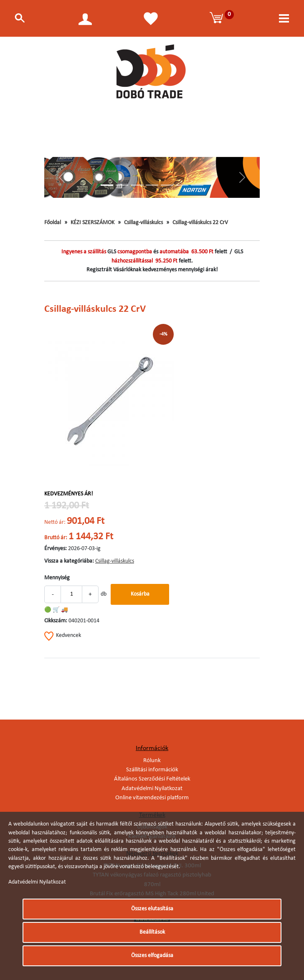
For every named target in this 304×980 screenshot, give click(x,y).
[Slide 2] (122, 185)
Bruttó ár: (56, 538)
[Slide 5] (167, 185)
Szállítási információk (152, 770)
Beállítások (152, 932)
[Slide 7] (197, 185)
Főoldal (53, 223)
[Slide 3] (137, 185)
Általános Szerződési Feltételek (152, 779)
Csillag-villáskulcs (143, 223)
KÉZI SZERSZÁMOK (92, 223)
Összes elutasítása (152, 909)
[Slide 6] (182, 185)
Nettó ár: (55, 522)
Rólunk (152, 761)
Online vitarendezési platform (152, 798)
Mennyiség (57, 578)
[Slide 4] (152, 185)
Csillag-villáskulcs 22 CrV (200, 223)
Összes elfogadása (152, 956)
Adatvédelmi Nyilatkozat (152, 789)
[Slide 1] (107, 185)
